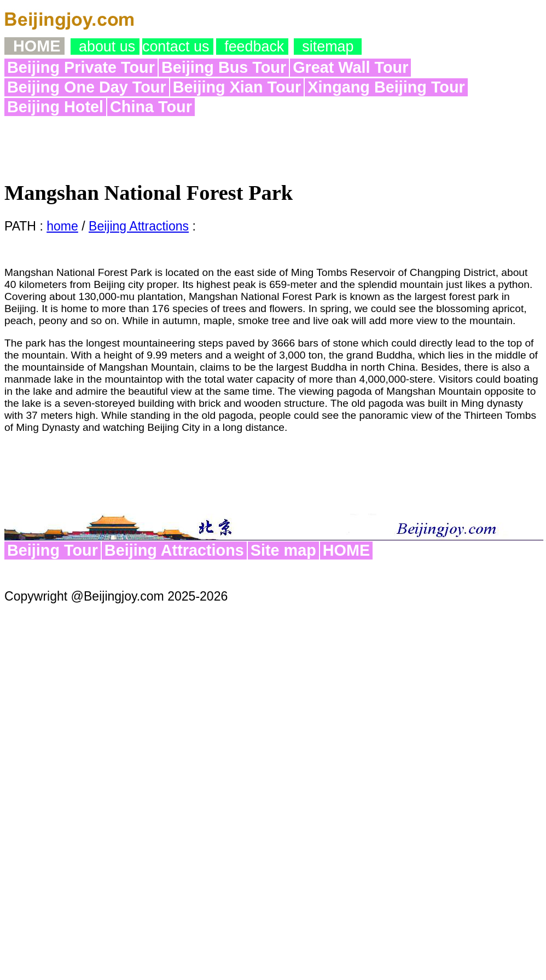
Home (34, 46)
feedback (252, 47)
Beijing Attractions (139, 226)
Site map (283, 550)
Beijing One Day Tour (87, 87)
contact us (178, 47)
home (62, 226)
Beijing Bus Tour (224, 67)
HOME (346, 550)
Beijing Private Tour (81, 67)
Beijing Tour (53, 550)
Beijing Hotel (55, 107)
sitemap (328, 47)
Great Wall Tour (350, 67)
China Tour (151, 107)
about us (105, 47)
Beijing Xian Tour (237, 87)
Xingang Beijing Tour (386, 87)
